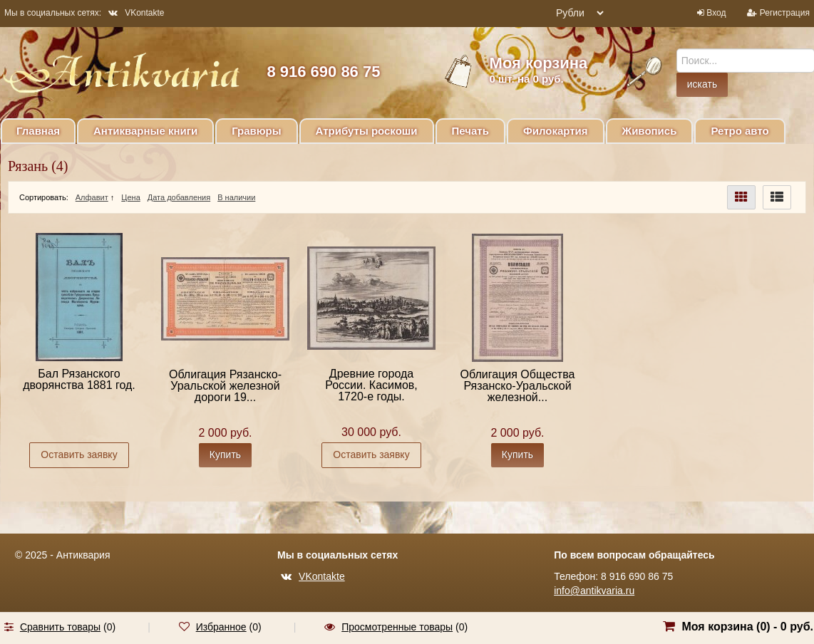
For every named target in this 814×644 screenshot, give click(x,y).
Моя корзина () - (747, 627)
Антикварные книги (145, 131)
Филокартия (556, 131)
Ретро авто (740, 131)
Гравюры (256, 131)
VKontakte (136, 13)
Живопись (650, 131)
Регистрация (785, 13)
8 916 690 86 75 (323, 72)
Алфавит (92, 197)
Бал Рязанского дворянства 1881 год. (79, 379)
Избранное (221, 627)
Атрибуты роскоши (367, 131)
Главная (38, 131)
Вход (716, 13)
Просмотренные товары (397, 627)
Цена (130, 197)
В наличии (236, 197)
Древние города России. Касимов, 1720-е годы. (371, 385)
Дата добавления (179, 197)
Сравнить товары (60, 627)
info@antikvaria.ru (594, 591)
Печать (470, 131)
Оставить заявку (79, 455)
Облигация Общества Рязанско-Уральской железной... (518, 386)
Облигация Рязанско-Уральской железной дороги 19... (225, 386)
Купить (225, 455)
